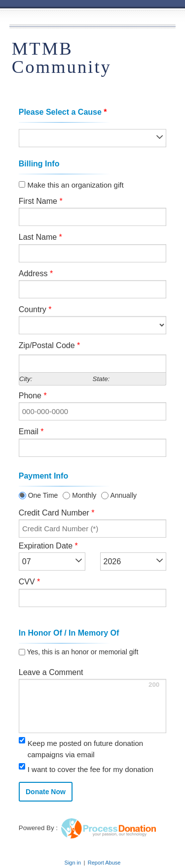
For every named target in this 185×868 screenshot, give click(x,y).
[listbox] (93, 138)
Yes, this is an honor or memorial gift (82, 652)
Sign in (73, 863)
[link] (135, 796)
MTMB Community (62, 58)
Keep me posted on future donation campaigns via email (85, 749)
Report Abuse (104, 863)
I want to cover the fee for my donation (91, 769)
